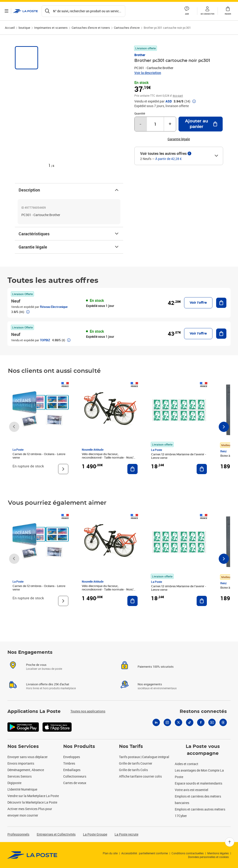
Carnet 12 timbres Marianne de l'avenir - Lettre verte (179, 456)
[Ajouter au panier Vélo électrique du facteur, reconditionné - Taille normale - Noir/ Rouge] (132, 469)
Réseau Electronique (54, 307)
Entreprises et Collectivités (56, 834)
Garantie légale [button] (179, 139)
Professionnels (18, 834)
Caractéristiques (69, 234)
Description (69, 190)
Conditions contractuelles (188, 853)
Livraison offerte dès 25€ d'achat (48, 684)
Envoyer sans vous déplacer (28, 757)
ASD (169, 101)
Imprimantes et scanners (51, 28)
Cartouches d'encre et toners (91, 28)
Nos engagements (150, 684)
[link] (32, 855)
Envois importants (21, 763)
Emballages (72, 770)
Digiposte (14, 783)
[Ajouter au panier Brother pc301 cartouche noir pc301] (201, 124)
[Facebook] (201, 722)
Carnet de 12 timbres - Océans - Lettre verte (39, 456)
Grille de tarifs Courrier (136, 763)
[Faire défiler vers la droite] (224, 427)
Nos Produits (79, 747)
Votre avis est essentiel (192, 790)
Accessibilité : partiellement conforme (145, 853)
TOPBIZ (45, 340)
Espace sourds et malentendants (198, 783)
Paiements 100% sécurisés (156, 667)
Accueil (10, 28)
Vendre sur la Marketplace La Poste (33, 796)
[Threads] (223, 722)
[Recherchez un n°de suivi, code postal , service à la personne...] (83, 11)
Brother (140, 55)
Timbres (69, 763)
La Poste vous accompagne (203, 750)
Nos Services (23, 747)
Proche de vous (36, 665)
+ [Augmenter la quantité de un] (170, 124)
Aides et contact (187, 764)
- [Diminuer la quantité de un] (140, 124)
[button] (207, 11)
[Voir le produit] (63, 469)
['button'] (25, 11)
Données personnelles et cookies (208, 857)
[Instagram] (167, 722)
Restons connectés (203, 712)
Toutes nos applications (88, 711)
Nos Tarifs (131, 747)
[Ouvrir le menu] (7, 11)
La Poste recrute (126, 834)
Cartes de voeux (75, 783)
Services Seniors (20, 776)
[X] (178, 722)
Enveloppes (72, 757)
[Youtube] (212, 722)
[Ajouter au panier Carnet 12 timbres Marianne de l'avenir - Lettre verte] (202, 469)
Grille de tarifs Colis (133, 770)
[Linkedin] (156, 722)
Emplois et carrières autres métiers (200, 809)
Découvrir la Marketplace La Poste (32, 802)
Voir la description (148, 73)
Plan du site (110, 853)
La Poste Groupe (95, 834)
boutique (24, 28)
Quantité (140, 113)
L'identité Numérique (22, 789)
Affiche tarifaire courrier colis (140, 776)
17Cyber (181, 816)
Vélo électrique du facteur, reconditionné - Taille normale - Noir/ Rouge (107, 458)
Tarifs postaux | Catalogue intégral (144, 757)
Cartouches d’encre (127, 28)
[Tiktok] (190, 722)
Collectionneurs (75, 776)
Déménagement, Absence (26, 770)
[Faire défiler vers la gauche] (14, 427)
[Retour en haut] (230, 842)
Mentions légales (218, 853)
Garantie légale (69, 247)
